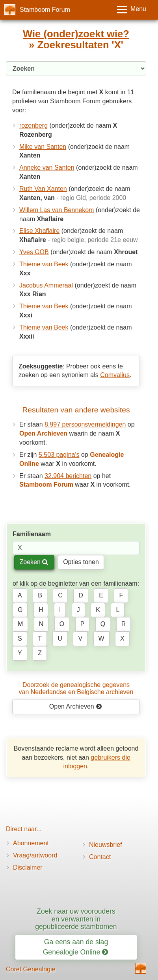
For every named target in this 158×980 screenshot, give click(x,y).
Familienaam (32, 534)
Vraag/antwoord (35, 855)
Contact (100, 857)
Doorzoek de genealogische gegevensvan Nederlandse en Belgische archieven (76, 688)
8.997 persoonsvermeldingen (85, 424)
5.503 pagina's (59, 455)
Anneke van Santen (47, 168)
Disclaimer (28, 867)
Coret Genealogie (31, 969)
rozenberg (33, 125)
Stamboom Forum (45, 10)
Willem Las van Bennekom (57, 210)
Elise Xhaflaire (39, 231)
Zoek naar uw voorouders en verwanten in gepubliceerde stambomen (76, 919)
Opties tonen (81, 562)
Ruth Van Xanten (43, 189)
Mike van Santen (43, 147)
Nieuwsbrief (106, 845)
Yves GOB (34, 252)
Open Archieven (75, 706)
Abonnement (31, 843)
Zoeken (34, 562)
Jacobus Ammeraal (46, 285)
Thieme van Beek (44, 264)
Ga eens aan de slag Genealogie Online (76, 947)
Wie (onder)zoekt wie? (76, 34)
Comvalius (115, 375)
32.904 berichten (68, 476)
